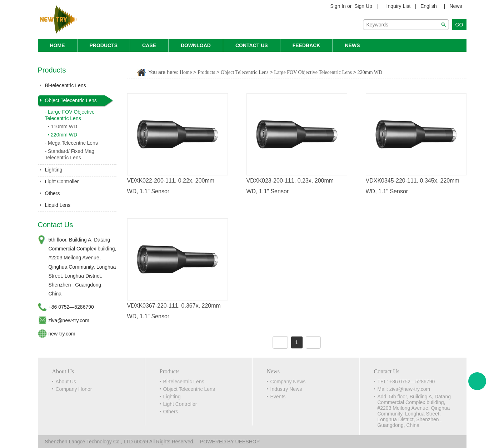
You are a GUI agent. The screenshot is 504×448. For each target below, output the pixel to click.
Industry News (286, 389)
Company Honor (74, 389)
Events (278, 397)
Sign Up (363, 6)
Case (149, 45)
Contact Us (252, 45)
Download (196, 45)
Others (53, 193)
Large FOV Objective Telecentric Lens (313, 72)
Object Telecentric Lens (71, 100)
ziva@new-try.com (69, 320)
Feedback (306, 45)
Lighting (54, 170)
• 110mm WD (63, 126)
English (429, 6)
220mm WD (370, 72)
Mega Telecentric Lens (73, 143)
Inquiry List (399, 6)
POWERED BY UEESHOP (230, 442)
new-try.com (62, 334)
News (456, 6)
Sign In (338, 6)
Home (58, 45)
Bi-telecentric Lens (66, 85)
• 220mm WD (63, 135)
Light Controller (62, 181)
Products (104, 45)
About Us (66, 382)
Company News (288, 382)
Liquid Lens (58, 205)
